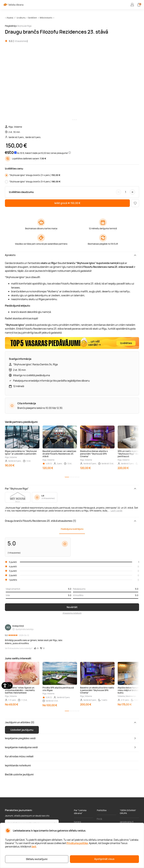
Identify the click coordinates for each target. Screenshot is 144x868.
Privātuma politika (77, 843)
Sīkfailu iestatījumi (37, 859)
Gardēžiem (32, 18)
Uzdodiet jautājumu (22, 730)
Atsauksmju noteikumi (72, 613)
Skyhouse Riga (24, 26)
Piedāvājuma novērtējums (72, 529)
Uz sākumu (21, 18)
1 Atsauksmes (20, 41)
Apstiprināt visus (104, 859)
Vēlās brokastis (46, 18)
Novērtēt (72, 607)
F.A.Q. (100, 819)
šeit (34, 847)
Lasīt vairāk (116, 511)
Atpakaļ (10, 18)
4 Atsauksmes (48, 498)
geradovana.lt (127, 822)
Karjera (77, 822)
